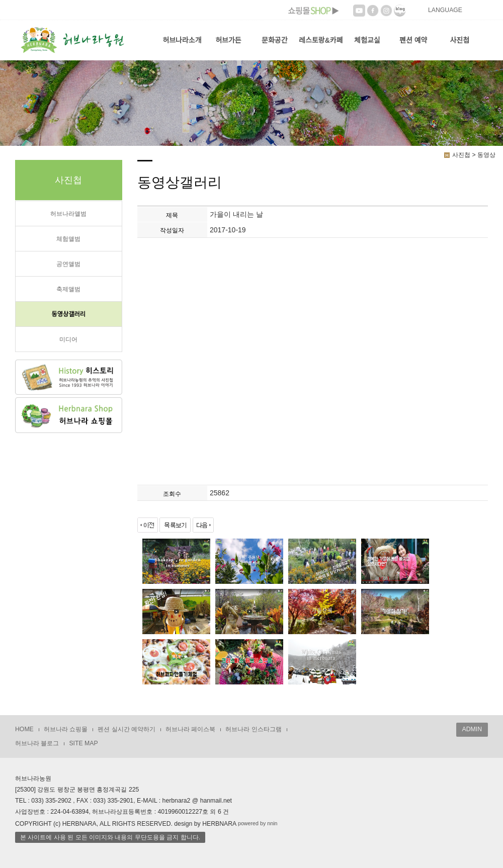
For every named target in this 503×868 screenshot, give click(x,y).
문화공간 (275, 40)
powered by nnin (258, 824)
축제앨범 (68, 289)
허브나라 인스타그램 (253, 729)
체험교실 (367, 40)
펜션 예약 (413, 40)
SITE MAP (83, 743)
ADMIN (472, 729)
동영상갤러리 (68, 314)
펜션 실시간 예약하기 (127, 729)
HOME (24, 729)
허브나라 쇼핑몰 (66, 729)
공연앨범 (68, 264)
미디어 (68, 339)
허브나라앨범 (68, 214)
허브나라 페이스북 (190, 729)
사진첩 (459, 40)
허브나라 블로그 (37, 743)
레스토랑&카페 (321, 40)
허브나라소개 (182, 40)
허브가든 (228, 40)
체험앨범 (68, 239)
